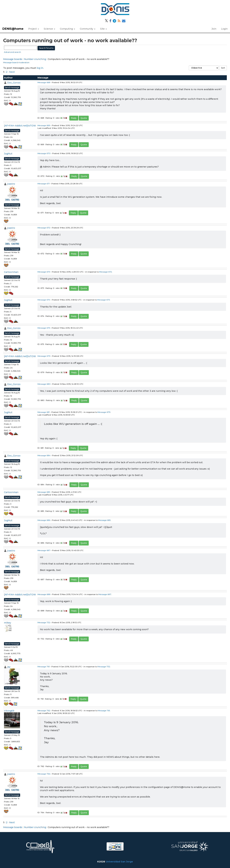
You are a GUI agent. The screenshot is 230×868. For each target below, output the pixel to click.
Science (49, 29)
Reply (74, 118)
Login (224, 29)
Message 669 (44, 125)
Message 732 (44, 622)
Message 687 (44, 550)
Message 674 (44, 300)
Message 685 (44, 492)
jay (9, 667)
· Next (11, 72)
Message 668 (44, 82)
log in (40, 68)
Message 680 (44, 384)
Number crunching (35, 59)
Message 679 (44, 356)
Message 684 (44, 455)
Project (34, 29)
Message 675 (44, 328)
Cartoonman (11, 272)
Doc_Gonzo (14, 83)
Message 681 (44, 412)
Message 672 (44, 228)
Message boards (13, 59)
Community (88, 29)
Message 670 (44, 153)
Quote (84, 118)
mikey (8, 623)
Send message (12, 88)
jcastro (11, 184)
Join (214, 29)
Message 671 (44, 184)
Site (103, 29)
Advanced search (12, 52)
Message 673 (44, 272)
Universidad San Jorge (119, 862)
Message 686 (44, 520)
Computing (67, 29)
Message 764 (44, 774)
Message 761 (44, 667)
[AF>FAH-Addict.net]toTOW (20, 126)
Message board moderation (16, 62)
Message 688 (44, 594)
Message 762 (44, 710)
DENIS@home (13, 29)
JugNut (8, 154)
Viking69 (9, 711)
